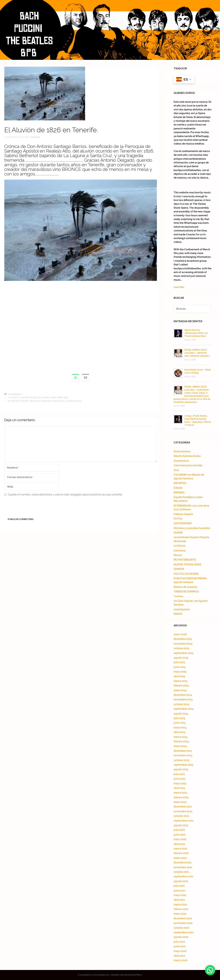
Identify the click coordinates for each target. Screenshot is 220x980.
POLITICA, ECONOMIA (186, 574)
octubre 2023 (181, 760)
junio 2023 (179, 779)
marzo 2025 (180, 681)
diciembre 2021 (183, 863)
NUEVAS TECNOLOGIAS (187, 564)
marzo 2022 (180, 849)
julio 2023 (179, 774)
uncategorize (15, 394)
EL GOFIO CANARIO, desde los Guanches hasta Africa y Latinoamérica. (45, 401)
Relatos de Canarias (185, 587)
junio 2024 (180, 723)
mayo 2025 (180, 672)
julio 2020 (179, 942)
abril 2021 (179, 900)
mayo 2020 (180, 951)
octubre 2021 (181, 872)
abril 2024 (179, 732)
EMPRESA (179, 493)
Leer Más (179, 287)
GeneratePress (133, 975)
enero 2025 (180, 690)
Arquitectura (181, 461)
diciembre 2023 (183, 751)
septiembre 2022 (184, 821)
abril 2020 (179, 956)
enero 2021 (180, 914)
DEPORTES (180, 483)
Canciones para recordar (188, 465)
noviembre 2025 (183, 644)
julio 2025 (179, 662)
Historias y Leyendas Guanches (192, 528)
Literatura (180, 551)
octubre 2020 (181, 928)
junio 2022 (180, 835)
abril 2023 (179, 788)
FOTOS (178, 519)
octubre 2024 (181, 704)
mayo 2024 (180, 728)
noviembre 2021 (183, 867)
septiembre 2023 (183, 765)
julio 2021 (179, 886)
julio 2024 (179, 718)
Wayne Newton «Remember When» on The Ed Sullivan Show (196, 333)
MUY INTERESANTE (185, 560)
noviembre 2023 (183, 755)
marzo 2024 (181, 737)
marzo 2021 (180, 905)
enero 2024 (180, 746)
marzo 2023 (180, 793)
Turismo (178, 596)
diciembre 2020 (183, 918)
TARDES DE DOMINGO (186, 592)
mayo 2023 (180, 783)
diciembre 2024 (183, 695)
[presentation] (30, 507)
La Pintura (180, 546)
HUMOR (178, 533)
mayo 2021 (180, 895)
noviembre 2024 (183, 699)
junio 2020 (180, 946)
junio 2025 (180, 667)
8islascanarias (182, 451)
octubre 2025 (181, 648)
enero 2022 (180, 858)
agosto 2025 (181, 658)
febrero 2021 (181, 909)
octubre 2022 (181, 816)
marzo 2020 (181, 960)
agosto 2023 (181, 769)
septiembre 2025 (184, 653)
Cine (176, 470)
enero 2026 (180, 634)
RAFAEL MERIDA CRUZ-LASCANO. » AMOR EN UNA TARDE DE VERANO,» (197, 353)
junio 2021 (179, 891)
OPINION (179, 569)
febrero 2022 (181, 853)
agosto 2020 (181, 937)
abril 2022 (179, 844)
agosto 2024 (181, 714)
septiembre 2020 (184, 932)
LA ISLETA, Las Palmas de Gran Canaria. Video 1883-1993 (38, 397)
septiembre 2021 (183, 876)
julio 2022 (179, 830)
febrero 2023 (181, 797)
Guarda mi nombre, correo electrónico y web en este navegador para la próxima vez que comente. (65, 495)
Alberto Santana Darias (187, 456)
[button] (210, 970)
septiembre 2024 (184, 709)
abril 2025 (179, 676)
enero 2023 (180, 802)
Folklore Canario (183, 514)
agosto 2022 (181, 825)
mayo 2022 (180, 839)
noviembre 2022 (183, 811)
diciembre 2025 (183, 639)
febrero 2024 (181, 741)
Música (178, 555)
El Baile (178, 488)
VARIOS (178, 614)
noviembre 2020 (183, 923)
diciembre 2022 (183, 807)
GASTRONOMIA (183, 523)
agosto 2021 (181, 881)
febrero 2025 (181, 686)
